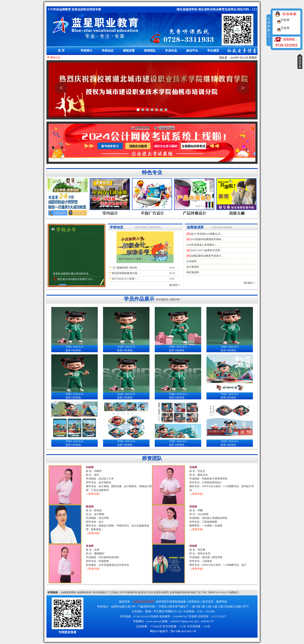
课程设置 (129, 51)
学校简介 (87, 51)
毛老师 (193, 467)
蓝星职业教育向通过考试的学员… (72, 276)
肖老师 (90, 546)
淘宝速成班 (193, 272)
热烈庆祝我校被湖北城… (126, 273)
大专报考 (191, 261)
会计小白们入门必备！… (133, 259)
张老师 (193, 546)
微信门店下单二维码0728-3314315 (209, 592)
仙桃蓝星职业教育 (144, 602)
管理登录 (194, 602)
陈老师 (90, 507)
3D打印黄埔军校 (128, 592)
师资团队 (150, 51)
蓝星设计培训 (146, 592)
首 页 (61, 51)
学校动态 (108, 51)
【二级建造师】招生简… (126, 268)
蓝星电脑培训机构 (180, 592)
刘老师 (90, 467)
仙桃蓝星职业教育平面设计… (207, 256)
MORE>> (175, 285)
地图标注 (234, 592)
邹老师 (193, 507)
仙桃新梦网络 (68, 592)
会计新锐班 (193, 267)
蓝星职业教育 (161, 592)
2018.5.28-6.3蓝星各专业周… (207, 250)
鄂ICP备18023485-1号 (183, 631)
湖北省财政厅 (100, 592)
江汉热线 (113, 592)
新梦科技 (222, 602)
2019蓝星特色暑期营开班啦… (207, 239)
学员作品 (171, 51)
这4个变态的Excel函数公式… (207, 234)
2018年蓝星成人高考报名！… (203, 245)
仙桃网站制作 (84, 592)
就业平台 (192, 51)
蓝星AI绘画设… (75, 347)
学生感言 (213, 51)
